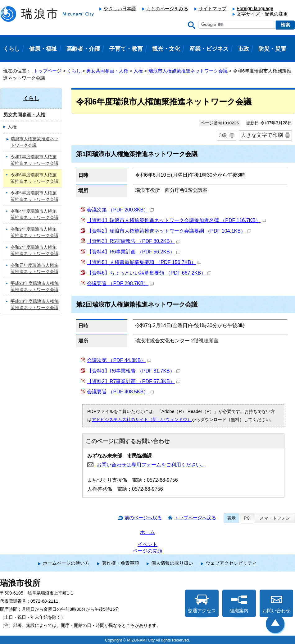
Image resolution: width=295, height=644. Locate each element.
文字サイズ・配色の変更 (262, 14)
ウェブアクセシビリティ (231, 563)
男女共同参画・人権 (107, 71)
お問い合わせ (276, 604)
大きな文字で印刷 (262, 135)
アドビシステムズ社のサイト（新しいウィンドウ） (142, 419)
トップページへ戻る (195, 518)
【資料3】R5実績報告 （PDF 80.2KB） (134, 241)
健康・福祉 (43, 49)
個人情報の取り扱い (172, 563)
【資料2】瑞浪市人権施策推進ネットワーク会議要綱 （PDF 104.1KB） (169, 231)
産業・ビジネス (209, 49)
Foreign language (255, 8)
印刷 (223, 135)
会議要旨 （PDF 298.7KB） (120, 283)
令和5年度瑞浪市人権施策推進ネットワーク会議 (34, 196)
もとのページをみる (167, 9)
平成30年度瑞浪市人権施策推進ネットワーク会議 (35, 287)
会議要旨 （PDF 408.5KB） (120, 392)
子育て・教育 (126, 49)
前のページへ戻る (143, 518)
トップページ (48, 71)
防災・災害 (272, 49)
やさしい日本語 (120, 9)
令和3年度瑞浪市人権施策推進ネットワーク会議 (34, 233)
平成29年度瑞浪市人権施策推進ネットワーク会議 (35, 305)
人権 (138, 71)
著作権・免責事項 (120, 563)
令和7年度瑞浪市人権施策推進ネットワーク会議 (34, 160)
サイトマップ (212, 9)
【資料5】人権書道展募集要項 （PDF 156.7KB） (144, 262)
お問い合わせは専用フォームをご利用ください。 (151, 465)
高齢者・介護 (83, 49)
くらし (74, 71)
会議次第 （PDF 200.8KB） (120, 210)
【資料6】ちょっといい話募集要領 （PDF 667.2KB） (149, 273)
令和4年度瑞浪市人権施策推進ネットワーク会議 (34, 215)
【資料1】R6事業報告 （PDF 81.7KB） (134, 371)
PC (247, 518)
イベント (147, 544)
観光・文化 (166, 49)
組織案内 (239, 604)
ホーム (147, 532)
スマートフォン (275, 518)
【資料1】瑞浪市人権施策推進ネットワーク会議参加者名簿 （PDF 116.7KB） (176, 220)
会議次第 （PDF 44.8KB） (119, 360)
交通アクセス (202, 604)
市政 (243, 49)
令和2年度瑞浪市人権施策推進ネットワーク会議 (34, 251)
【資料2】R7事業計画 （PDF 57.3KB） (134, 381)
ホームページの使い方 (66, 563)
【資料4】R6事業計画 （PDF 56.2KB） (134, 252)
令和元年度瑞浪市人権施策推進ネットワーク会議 (34, 269)
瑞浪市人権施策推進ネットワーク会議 (188, 71)
